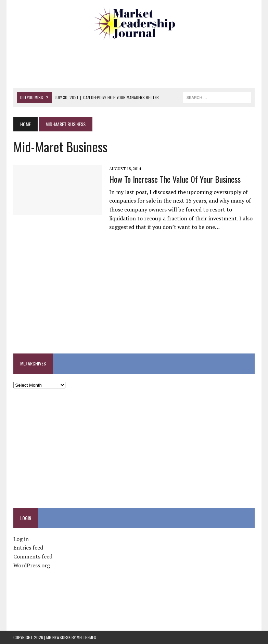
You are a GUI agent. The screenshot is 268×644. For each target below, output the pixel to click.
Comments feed (33, 556)
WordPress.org (32, 565)
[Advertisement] (138, 63)
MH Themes (86, 637)
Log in (21, 539)
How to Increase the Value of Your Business (175, 179)
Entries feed (28, 548)
